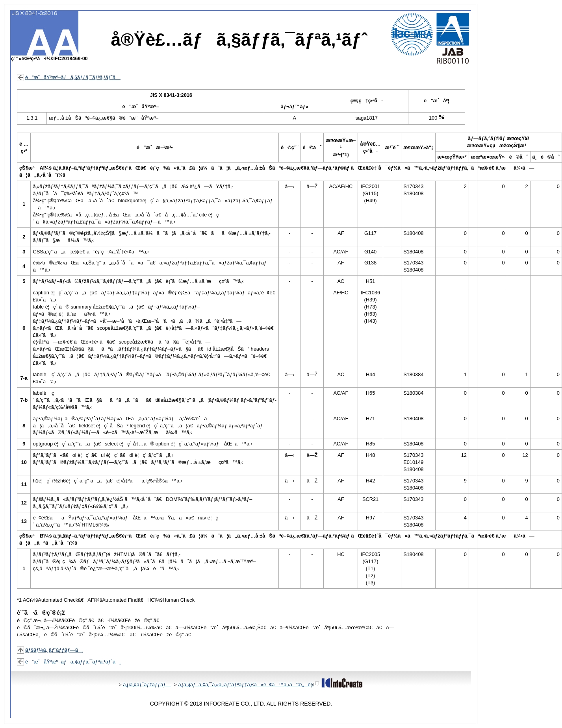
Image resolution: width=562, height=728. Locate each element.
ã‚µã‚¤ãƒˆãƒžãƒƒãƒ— (147, 685)
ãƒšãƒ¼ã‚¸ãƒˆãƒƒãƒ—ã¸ (54, 650)
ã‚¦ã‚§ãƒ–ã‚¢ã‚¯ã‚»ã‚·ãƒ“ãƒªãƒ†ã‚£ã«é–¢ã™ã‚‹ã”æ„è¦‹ (249, 685)
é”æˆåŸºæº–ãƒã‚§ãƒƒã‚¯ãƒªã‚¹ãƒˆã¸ (73, 77)
